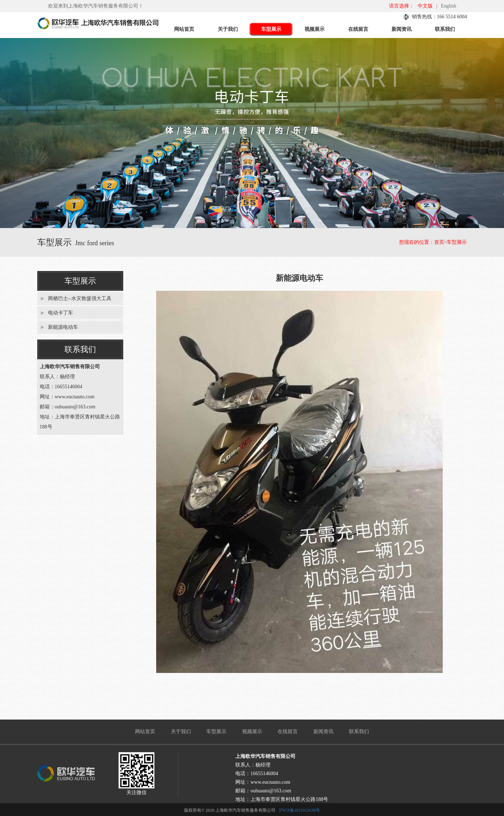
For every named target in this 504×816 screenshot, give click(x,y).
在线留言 (358, 29)
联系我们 (445, 29)
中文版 (425, 6)
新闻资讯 (402, 29)
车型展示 (271, 29)
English (449, 6)
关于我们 (228, 29)
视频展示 (315, 29)
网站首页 (184, 29)
